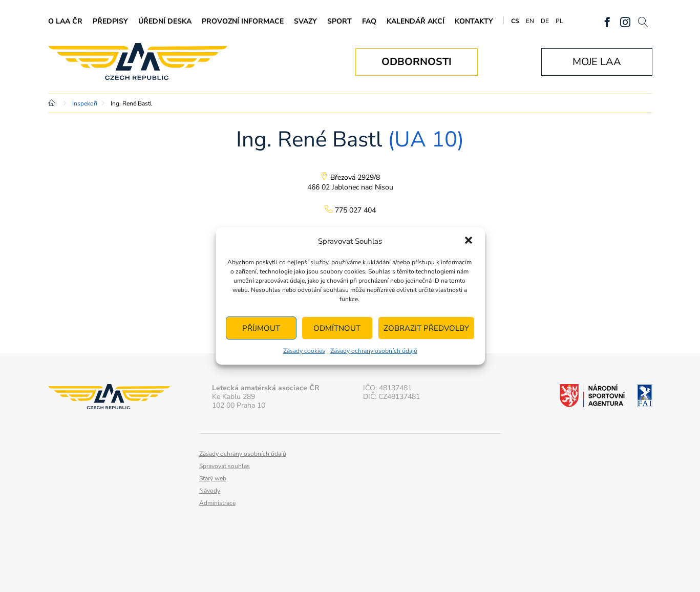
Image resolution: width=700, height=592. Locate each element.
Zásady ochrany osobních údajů (374, 351)
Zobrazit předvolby (426, 328)
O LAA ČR (65, 21)
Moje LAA (597, 62)
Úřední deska (165, 21)
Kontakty (474, 21)
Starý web (213, 478)
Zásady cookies (304, 351)
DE (545, 21)
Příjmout (261, 328)
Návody (210, 491)
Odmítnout (337, 328)
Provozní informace (243, 21)
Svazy (305, 21)
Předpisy (110, 21)
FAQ (369, 21)
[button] (469, 241)
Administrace (217, 503)
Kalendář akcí (416, 21)
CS (515, 21)
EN (530, 21)
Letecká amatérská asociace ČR (138, 62)
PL (559, 21)
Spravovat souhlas (225, 466)
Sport (340, 21)
